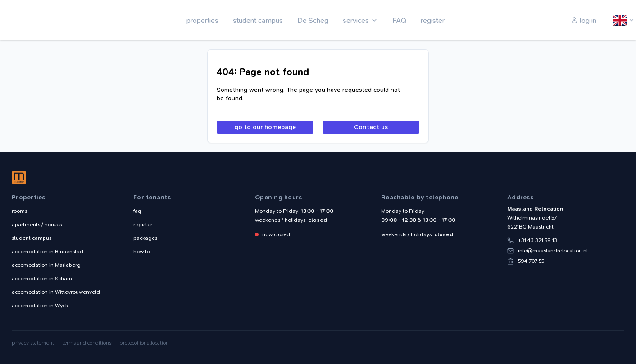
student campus (258, 20)
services (356, 20)
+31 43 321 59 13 (538, 240)
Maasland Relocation (38, 20)
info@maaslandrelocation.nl (553, 251)
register (433, 20)
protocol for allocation (144, 343)
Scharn (42, 279)
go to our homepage (265, 127)
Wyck (40, 306)
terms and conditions (87, 343)
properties (202, 20)
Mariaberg (46, 265)
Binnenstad (48, 252)
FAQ (399, 20)
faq (137, 211)
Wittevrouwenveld (56, 292)
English (620, 21)
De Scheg (313, 20)
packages (145, 238)
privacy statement (33, 343)
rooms (19, 211)
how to (142, 252)
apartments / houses (37, 225)
